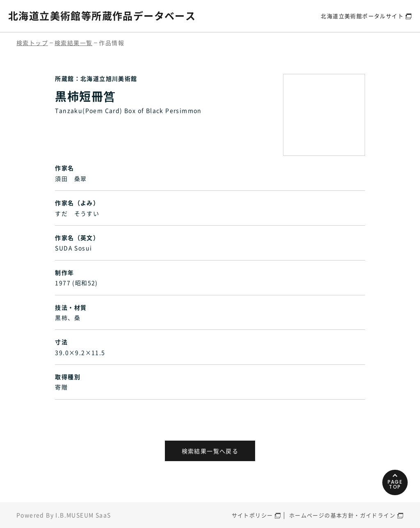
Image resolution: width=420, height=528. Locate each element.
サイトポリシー (252, 515)
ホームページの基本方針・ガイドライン (342, 515)
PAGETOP (395, 484)
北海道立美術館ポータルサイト (362, 16)
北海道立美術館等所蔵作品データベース (102, 16)
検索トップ (32, 43)
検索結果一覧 (73, 43)
